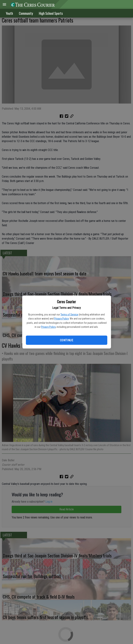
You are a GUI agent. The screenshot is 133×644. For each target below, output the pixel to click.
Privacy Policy (61, 319)
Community (26, 13)
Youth (9, 13)
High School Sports (51, 13)
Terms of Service (69, 315)
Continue (66, 340)
